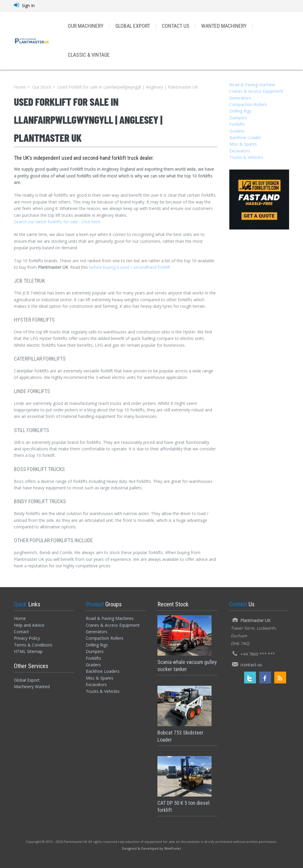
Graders (237, 131)
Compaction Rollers (248, 104)
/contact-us (251, 665)
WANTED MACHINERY (224, 26)
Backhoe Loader (245, 137)
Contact (21, 632)
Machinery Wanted (32, 687)
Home (20, 87)
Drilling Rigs (240, 111)
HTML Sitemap (28, 651)
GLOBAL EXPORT (133, 26)
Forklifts (237, 124)
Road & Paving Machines (110, 618)
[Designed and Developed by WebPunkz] (151, 848)
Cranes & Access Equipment (256, 91)
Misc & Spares (243, 144)
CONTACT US (176, 26)
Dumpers (238, 118)
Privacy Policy (27, 638)
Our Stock (42, 87)
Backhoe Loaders (103, 671)
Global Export (27, 680)
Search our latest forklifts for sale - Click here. (57, 222)
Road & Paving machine (252, 85)
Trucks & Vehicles (246, 157)
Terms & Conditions (33, 645)
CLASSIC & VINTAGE (89, 55)
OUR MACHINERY (86, 26)
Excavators (240, 151)
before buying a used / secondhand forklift (130, 267)
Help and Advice (29, 625)
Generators (240, 98)
